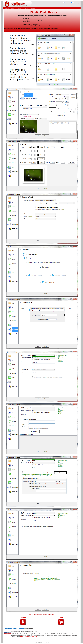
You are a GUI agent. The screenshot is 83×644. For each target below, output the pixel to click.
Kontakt (33, 8)
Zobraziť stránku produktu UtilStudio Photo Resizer (42, 614)
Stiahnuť (19, 8)
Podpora (26, 8)
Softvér (7, 8)
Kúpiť (13, 8)
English (67, 3)
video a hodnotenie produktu (28, 637)
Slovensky (76, 3)
